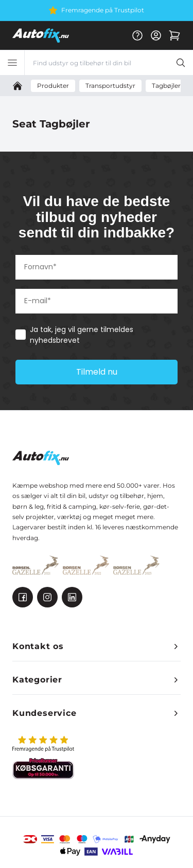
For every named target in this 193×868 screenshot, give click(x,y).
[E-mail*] (97, 301)
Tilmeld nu (97, 372)
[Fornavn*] (97, 267)
